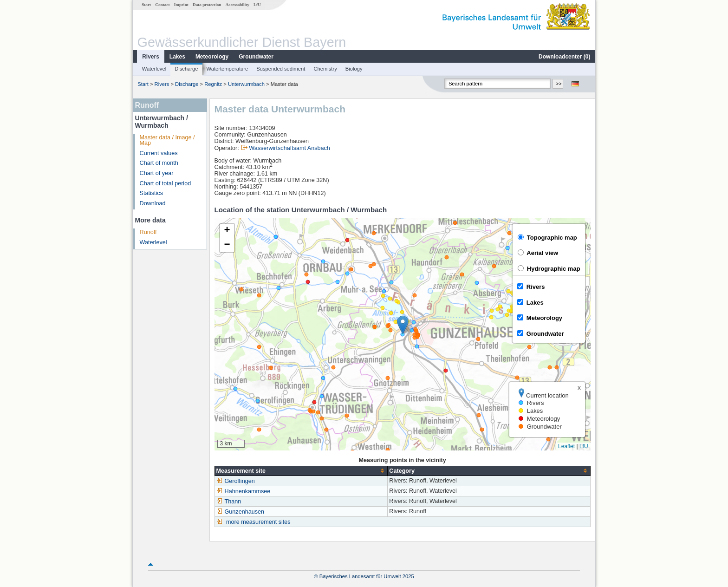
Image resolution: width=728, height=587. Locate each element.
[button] (403, 325)
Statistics (151, 193)
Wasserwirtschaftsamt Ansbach (289, 148)
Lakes (177, 57)
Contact (162, 5)
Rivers (151, 57)
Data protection (207, 5)
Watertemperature (227, 69)
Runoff (148, 232)
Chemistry (325, 69)
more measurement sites (258, 522)
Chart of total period (166, 183)
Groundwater (256, 57)
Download (153, 203)
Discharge (186, 69)
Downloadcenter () (564, 57)
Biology (354, 69)
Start (146, 5)
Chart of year (157, 173)
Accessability (237, 5)
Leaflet (566, 446)
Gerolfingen (236, 481)
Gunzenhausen (240, 512)
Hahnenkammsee (244, 491)
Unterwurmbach (246, 84)
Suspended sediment (281, 69)
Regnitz (213, 84)
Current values (159, 153)
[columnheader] (301, 471)
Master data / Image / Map (167, 140)
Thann (229, 502)
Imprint (181, 5)
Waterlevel (154, 69)
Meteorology (212, 57)
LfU (257, 5)
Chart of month (159, 163)
